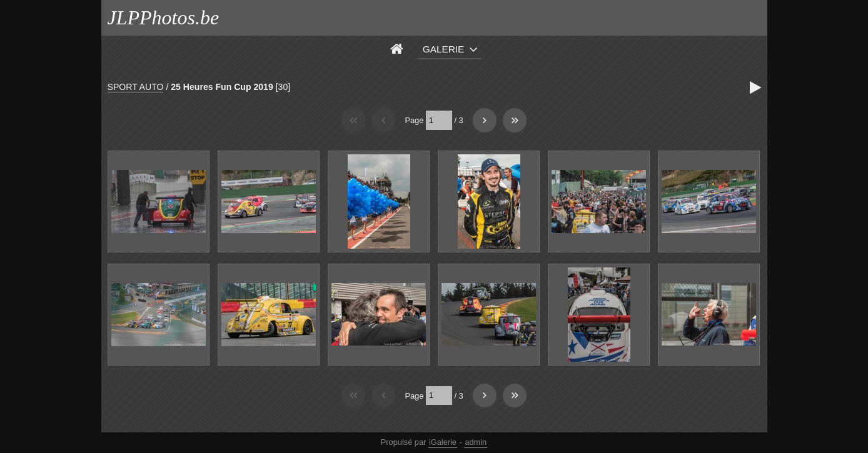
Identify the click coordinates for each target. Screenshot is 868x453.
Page (414, 120)
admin (476, 442)
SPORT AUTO (136, 87)
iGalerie (443, 442)
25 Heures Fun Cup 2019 (222, 87)
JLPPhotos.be (164, 17)
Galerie (444, 49)
